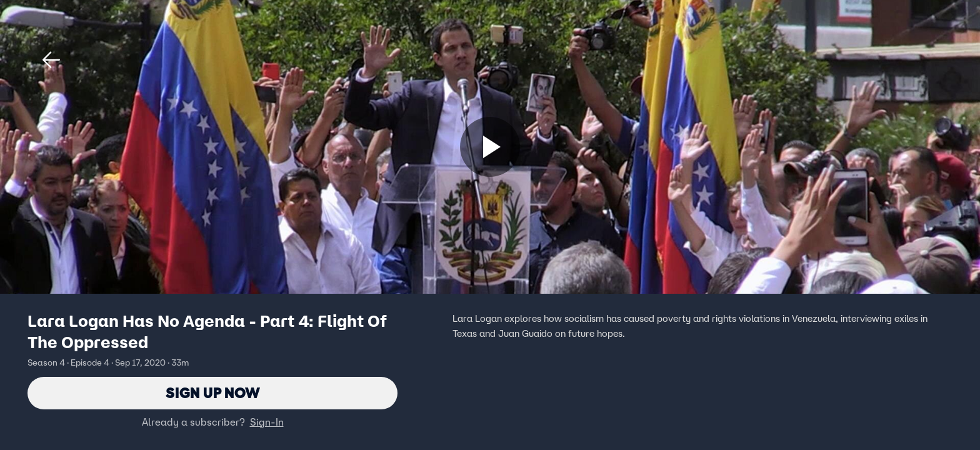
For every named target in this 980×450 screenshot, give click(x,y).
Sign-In (267, 422)
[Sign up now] (490, 147)
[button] (51, 60)
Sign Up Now (213, 393)
